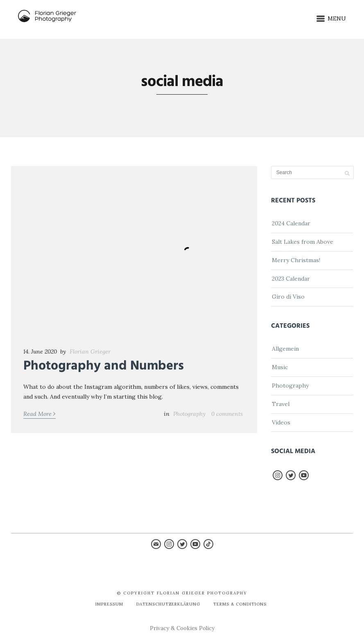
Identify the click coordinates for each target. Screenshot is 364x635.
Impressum (109, 604)
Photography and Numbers (104, 366)
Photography (189, 414)
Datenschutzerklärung (168, 604)
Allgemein (285, 349)
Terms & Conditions (240, 604)
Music (280, 367)
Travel (281, 404)
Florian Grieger (90, 352)
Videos (281, 422)
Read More (40, 413)
